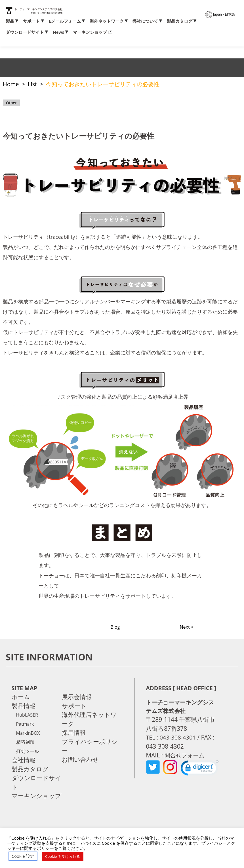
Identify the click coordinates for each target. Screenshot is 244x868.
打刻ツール (28, 751)
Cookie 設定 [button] (23, 856)
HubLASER (27, 715)
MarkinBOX (28, 733)
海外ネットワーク (107, 21)
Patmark (25, 724)
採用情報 (74, 732)
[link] (200, 769)
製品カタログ (180, 21)
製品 (10, 21)
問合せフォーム (186, 755)
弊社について (145, 21)
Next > (187, 627)
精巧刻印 (25, 742)
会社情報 (24, 760)
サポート (31, 21)
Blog (115, 627)
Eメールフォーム (65, 21)
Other (11, 103)
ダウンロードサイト (25, 32)
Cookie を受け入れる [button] (63, 856)
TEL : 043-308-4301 (172, 737)
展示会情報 (77, 697)
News (58, 32)
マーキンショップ (90, 32)
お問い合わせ (80, 759)
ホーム (21, 697)
